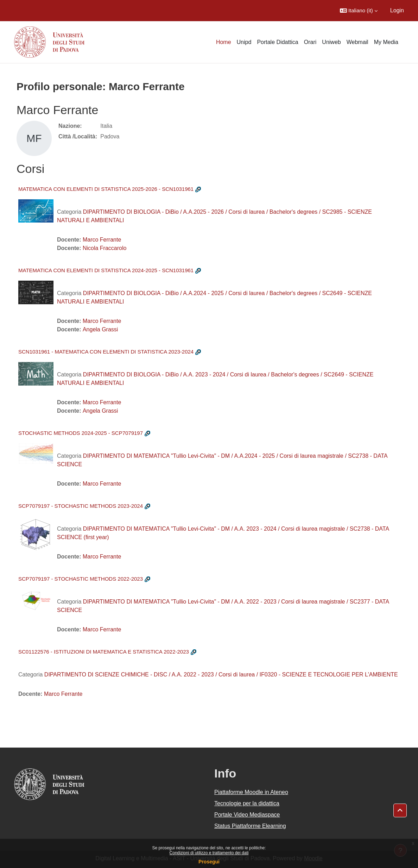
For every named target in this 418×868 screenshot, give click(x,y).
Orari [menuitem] (310, 42)
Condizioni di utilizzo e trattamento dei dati (209, 853)
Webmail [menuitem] (357, 42)
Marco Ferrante (102, 240)
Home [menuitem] (224, 42)
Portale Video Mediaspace (247, 815)
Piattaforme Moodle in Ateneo (251, 792)
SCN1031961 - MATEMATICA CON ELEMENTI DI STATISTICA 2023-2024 (106, 352)
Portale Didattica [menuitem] (277, 42)
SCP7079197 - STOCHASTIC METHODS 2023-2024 (81, 506)
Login (397, 10)
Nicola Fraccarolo (104, 248)
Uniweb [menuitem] (331, 42)
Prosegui (209, 862)
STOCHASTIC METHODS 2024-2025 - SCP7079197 (81, 433)
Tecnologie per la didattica (247, 803)
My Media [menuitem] (386, 42)
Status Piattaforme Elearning (250, 826)
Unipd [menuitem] (244, 42)
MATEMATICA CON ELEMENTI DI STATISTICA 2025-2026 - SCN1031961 (106, 189)
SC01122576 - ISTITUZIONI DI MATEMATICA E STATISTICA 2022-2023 (104, 652)
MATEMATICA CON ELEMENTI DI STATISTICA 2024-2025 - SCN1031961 (106, 270)
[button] (359, 11)
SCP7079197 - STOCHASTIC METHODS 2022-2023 (81, 579)
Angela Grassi (100, 329)
